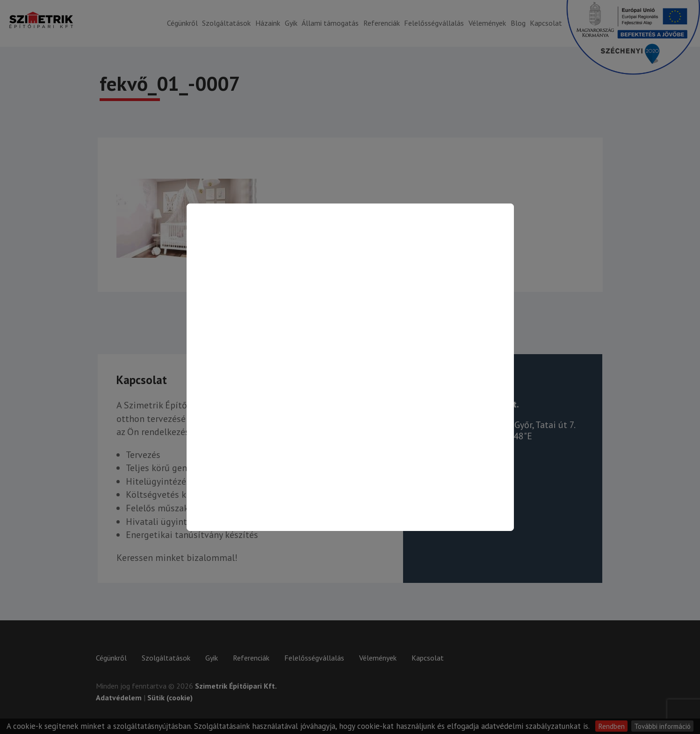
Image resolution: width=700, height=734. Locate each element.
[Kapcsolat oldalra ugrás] (350, 367)
